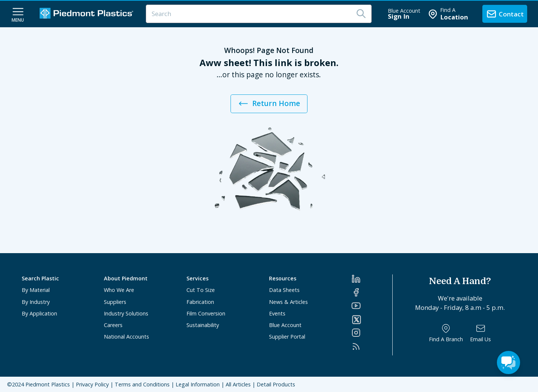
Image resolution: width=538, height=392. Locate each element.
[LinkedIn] (372, 279)
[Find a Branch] (446, 333)
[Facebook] (372, 292)
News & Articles (288, 302)
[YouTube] (372, 306)
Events (277, 313)
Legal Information (198, 384)
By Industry (36, 302)
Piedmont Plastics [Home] (48, 384)
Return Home (269, 104)
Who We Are (119, 290)
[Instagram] (372, 333)
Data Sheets (284, 290)
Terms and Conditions (142, 384)
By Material (36, 290)
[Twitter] (372, 320)
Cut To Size (201, 290)
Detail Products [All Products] (276, 384)
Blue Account (285, 325)
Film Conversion (206, 313)
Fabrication (200, 302)
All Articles (238, 384)
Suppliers (115, 302)
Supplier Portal (287, 337)
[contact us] (505, 14)
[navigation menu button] (18, 14)
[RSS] (372, 346)
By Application (39, 313)
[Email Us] (480, 333)
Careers (113, 325)
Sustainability (203, 325)
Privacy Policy (92, 384)
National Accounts (126, 337)
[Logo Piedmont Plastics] (87, 14)
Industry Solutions (126, 313)
